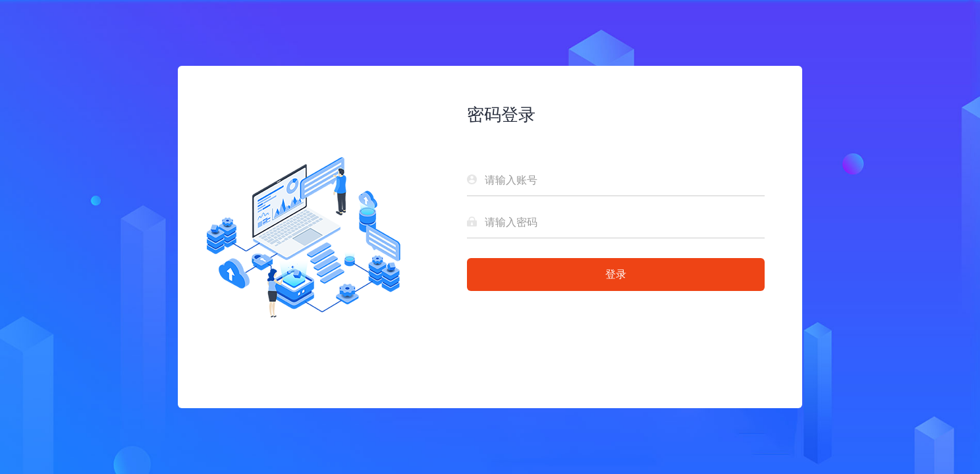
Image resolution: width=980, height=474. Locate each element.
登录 (616, 274)
